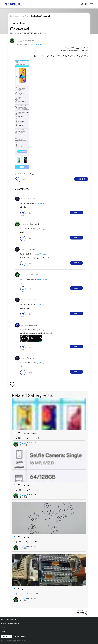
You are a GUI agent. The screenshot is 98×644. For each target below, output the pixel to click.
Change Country (20, 636)
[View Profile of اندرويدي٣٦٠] (20, 41)
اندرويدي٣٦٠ (24, 443)
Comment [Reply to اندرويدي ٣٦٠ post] (81, 179)
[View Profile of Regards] (23, 199)
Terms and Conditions (10, 624)
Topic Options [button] (84, 22)
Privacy (4, 628)
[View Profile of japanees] (24, 325)
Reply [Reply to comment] (77, 212)
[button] (84, 40)
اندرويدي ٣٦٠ (24, 485)
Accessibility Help (9, 620)
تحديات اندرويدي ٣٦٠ (27, 433)
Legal (3, 632)
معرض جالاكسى (36, 44)
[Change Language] (6, 636)
